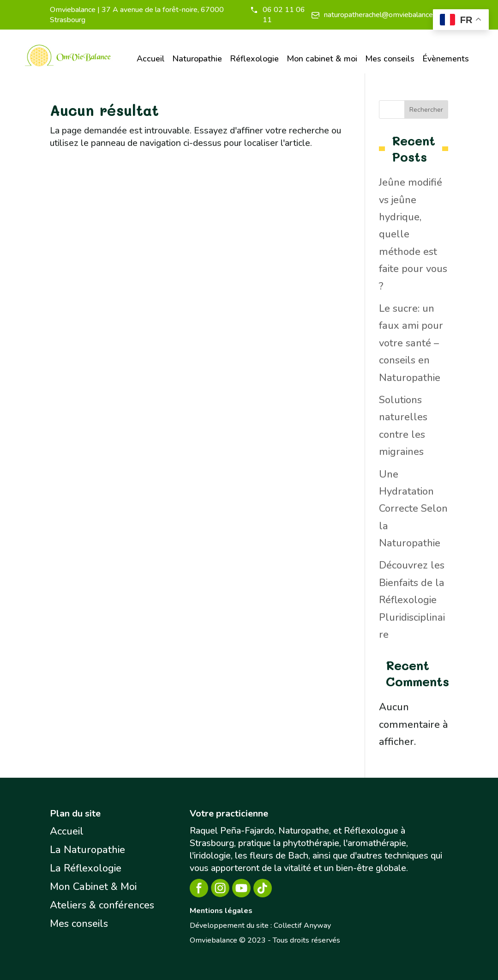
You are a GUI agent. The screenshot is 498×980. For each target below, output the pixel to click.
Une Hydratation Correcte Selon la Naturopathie (413, 509)
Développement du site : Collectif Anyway (260, 926)
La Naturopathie (87, 850)
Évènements (446, 59)
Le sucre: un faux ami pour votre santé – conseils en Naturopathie (411, 343)
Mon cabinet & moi (322, 59)
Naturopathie (197, 59)
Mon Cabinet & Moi (93, 887)
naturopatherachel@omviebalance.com (386, 15)
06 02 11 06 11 (284, 15)
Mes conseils (390, 59)
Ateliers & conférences (102, 905)
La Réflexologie (86, 868)
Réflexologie (254, 59)
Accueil (151, 59)
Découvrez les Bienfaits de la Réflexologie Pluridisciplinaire (412, 600)
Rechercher (426, 110)
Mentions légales (221, 911)
